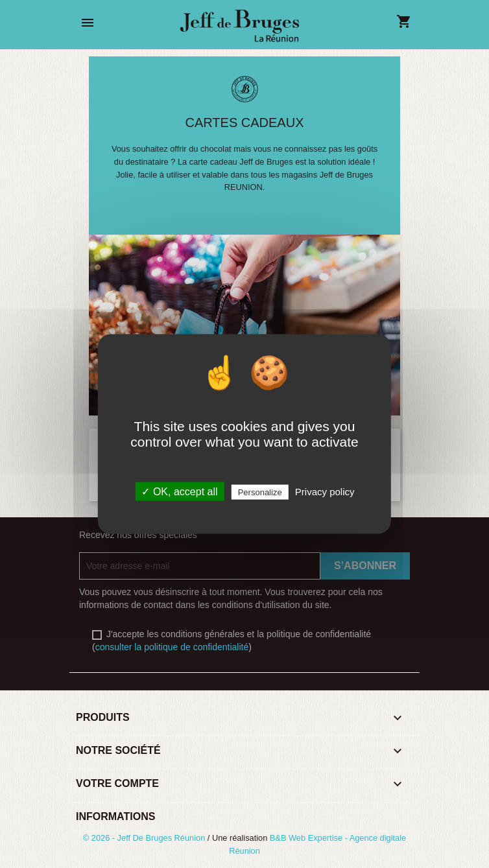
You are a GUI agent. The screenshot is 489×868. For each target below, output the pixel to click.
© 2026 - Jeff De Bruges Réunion (145, 838)
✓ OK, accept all (179, 492)
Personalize (260, 492)
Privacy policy (325, 492)
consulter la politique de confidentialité (172, 647)
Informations (115, 816)
